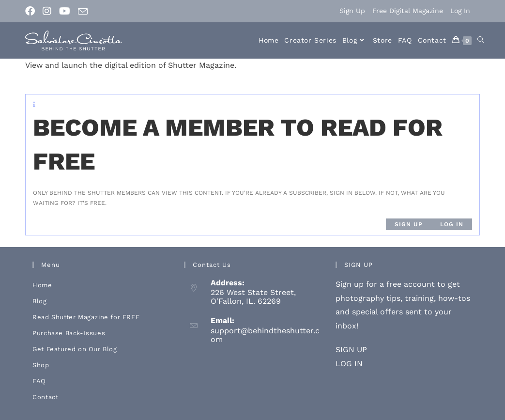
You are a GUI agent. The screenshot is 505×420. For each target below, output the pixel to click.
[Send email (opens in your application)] (83, 12)
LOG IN (349, 364)
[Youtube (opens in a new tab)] (65, 11)
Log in (452, 224)
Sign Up (352, 11)
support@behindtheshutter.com (265, 335)
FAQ (39, 381)
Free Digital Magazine (408, 11)
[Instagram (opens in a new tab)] (47, 11)
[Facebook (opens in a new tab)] (32, 11)
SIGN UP (351, 350)
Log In (460, 11)
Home (42, 285)
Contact (45, 397)
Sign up (409, 224)
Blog (39, 301)
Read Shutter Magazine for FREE (86, 317)
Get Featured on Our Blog (75, 349)
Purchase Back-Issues (69, 333)
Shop (41, 365)
